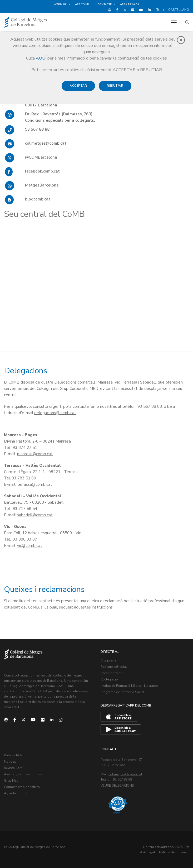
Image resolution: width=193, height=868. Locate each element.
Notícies (10, 762)
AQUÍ (41, 58)
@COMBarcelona (41, 157)
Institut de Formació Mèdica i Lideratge (129, 686)
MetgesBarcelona (42, 185)
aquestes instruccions (93, 607)
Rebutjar (115, 86)
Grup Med (11, 781)
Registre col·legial (114, 667)
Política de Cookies (173, 852)
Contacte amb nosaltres (22, 787)
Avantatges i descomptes (23, 774)
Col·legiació (109, 679)
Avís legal (148, 852)
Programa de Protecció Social (122, 692)
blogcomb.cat (38, 199)
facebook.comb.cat (42, 171)
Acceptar (78, 86)
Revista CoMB (14, 768)
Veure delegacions (117, 786)
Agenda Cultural (16, 793)
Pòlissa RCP (13, 755)
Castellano (179, 10)
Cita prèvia (108, 660)
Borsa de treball (113, 673)
